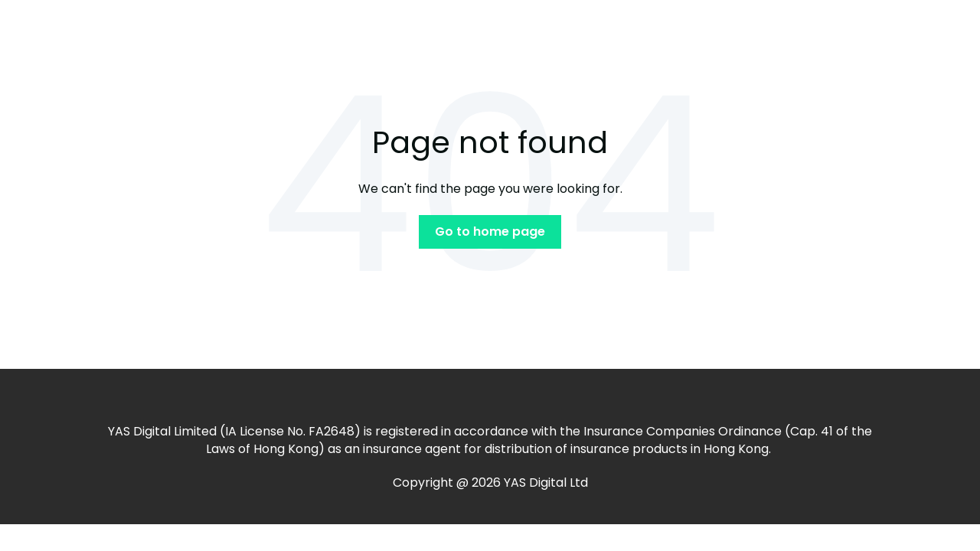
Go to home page (490, 231)
